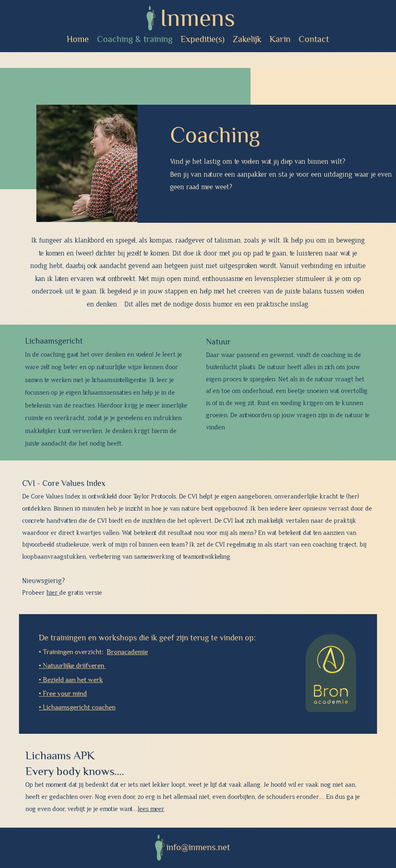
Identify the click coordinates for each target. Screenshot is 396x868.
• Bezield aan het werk (71, 680)
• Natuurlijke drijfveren (72, 666)
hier (53, 593)
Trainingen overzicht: (95, 652)
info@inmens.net (198, 847)
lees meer (151, 809)
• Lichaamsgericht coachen (77, 707)
